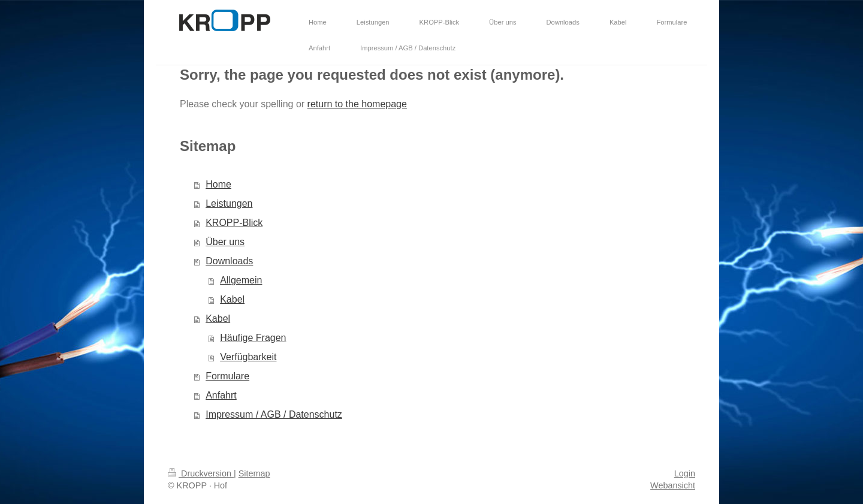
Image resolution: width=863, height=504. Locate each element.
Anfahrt (221, 395)
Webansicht (673, 485)
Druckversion (201, 473)
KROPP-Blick (234, 223)
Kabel (232, 299)
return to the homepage (357, 104)
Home (218, 184)
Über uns (225, 242)
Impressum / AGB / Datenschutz (274, 414)
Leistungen (229, 203)
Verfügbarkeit (248, 357)
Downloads (229, 261)
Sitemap (254, 473)
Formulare (227, 376)
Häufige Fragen (253, 338)
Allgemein (241, 280)
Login (685, 473)
